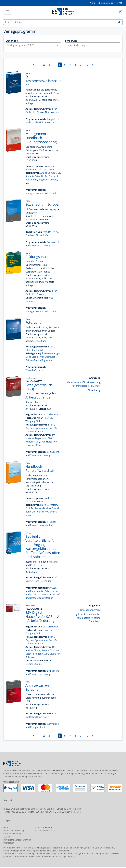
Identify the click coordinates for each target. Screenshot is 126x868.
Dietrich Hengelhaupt (37, 654)
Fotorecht (33, 322)
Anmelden (94, 3)
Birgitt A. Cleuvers (48, 180)
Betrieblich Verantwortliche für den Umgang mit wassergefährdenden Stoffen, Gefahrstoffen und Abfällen (43, 546)
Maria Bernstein (49, 505)
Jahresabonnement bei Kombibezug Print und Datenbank (88, 618)
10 (87, 65)
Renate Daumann (51, 650)
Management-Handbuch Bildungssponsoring (41, 138)
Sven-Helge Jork (49, 442)
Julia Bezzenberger (50, 353)
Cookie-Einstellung (12, 834)
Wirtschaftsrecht (34, 370)
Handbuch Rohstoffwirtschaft (40, 468)
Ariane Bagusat (48, 173)
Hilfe (6, 827)
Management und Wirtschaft (41, 193)
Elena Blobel (32, 357)
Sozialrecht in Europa (42, 204)
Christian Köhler (34, 445)
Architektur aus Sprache (38, 687)
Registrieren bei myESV (110, 3)
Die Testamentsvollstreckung (43, 81)
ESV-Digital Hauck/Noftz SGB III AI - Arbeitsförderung (43, 616)
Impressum (9, 843)
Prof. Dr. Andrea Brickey (38, 508)
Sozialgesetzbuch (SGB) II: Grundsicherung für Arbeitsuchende (41, 391)
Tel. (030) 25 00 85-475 (44, 830)
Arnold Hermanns (45, 169)
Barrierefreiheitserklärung (16, 840)
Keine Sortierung (94, 45)
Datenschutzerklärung (14, 831)
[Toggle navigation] (7, 12)
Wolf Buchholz (47, 357)
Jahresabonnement (90, 610)
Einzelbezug (94, 390)
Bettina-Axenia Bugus (37, 360)
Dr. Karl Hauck (50, 414)
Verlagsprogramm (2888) (34, 45)
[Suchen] (60, 22)
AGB (5, 837)
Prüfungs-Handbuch (41, 257)
